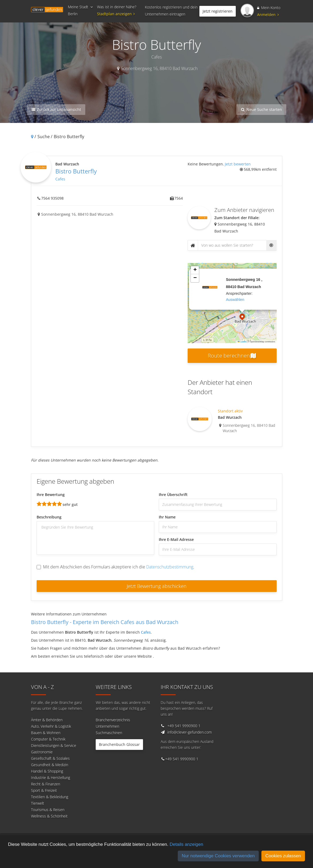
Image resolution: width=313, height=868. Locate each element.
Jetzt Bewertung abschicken (157, 586)
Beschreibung (49, 517)
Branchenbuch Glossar (119, 744)
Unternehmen (107, 726)
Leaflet (242, 342)
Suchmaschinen (109, 733)
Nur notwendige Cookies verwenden (218, 856)
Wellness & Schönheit (49, 816)
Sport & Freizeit (44, 790)
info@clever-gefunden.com (190, 732)
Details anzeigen (186, 844)
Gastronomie (42, 752)
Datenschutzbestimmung (170, 567)
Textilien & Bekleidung (50, 797)
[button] (242, 317)
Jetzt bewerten (238, 164)
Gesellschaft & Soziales (50, 758)
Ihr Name (167, 517)
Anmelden (268, 15)
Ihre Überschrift (173, 495)
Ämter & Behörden (47, 720)
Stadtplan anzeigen (117, 14)
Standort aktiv (230, 411)
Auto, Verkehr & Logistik (51, 726)
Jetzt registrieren (218, 11)
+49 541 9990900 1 (184, 726)
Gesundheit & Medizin (50, 765)
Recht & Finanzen (46, 784)
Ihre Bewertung (51, 495)
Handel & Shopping (47, 771)
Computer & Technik (48, 739)
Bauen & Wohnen (46, 733)
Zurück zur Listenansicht (56, 109)
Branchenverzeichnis (113, 720)
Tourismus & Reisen (48, 810)
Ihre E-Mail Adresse (176, 539)
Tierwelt (38, 803)
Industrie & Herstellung (51, 778)
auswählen (235, 300)
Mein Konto (269, 8)
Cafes (60, 179)
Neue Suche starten (261, 109)
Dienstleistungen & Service (54, 745)
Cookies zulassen (283, 856)
